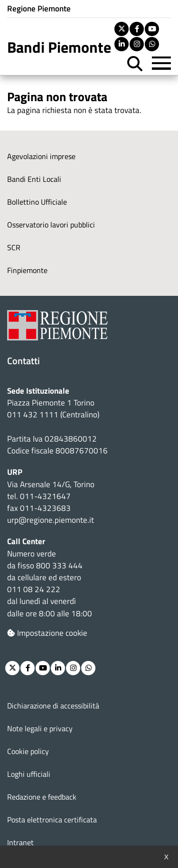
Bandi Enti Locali (34, 179)
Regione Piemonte (39, 9)
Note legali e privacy (40, 728)
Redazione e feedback (42, 797)
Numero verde (32, 554)
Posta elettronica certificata (52, 820)
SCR (14, 247)
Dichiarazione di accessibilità (53, 706)
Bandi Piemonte (59, 47)
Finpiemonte (27, 270)
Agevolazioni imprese (41, 156)
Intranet (20, 842)
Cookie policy (28, 751)
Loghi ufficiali (29, 774)
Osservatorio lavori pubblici (51, 225)
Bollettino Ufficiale (37, 202)
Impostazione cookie (47, 633)
